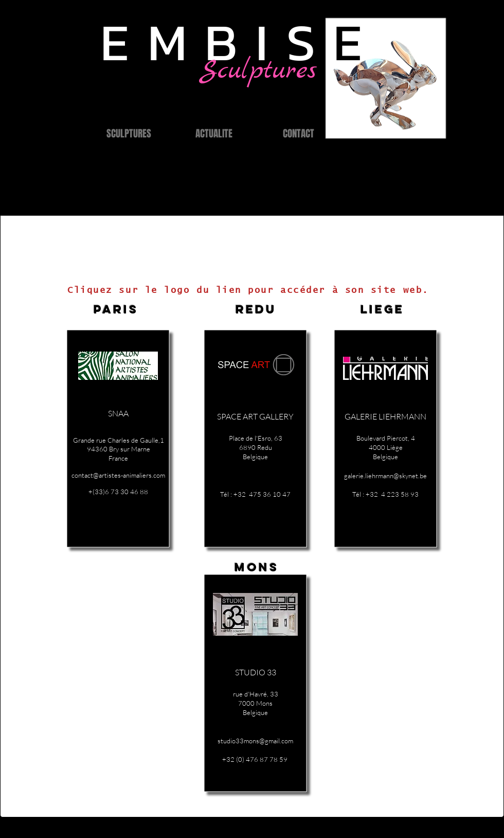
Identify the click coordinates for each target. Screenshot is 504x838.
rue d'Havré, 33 (256, 694)
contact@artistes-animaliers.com (118, 475)
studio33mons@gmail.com (255, 741)
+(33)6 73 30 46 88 (118, 492)
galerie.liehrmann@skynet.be (385, 476)
